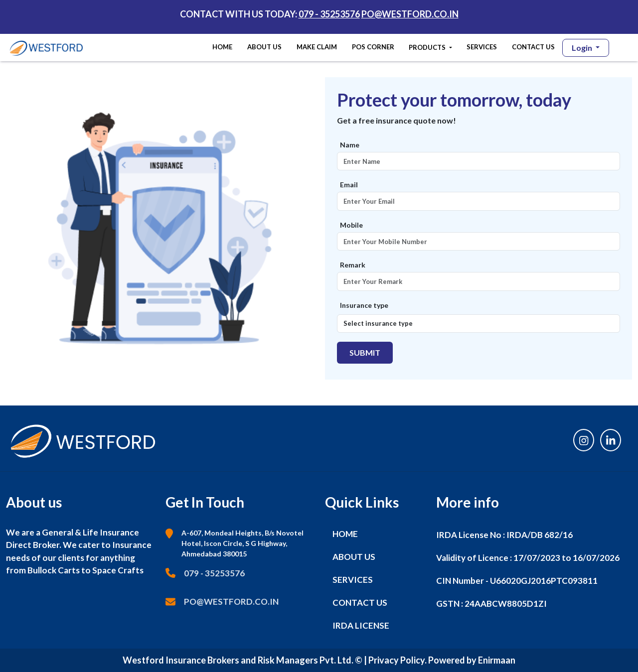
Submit (365, 352)
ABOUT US (264, 47)
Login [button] (583, 48)
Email (349, 185)
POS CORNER (373, 47)
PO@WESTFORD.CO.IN (410, 14)
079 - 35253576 (329, 14)
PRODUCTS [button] (428, 47)
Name (350, 145)
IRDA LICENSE (361, 625)
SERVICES (482, 47)
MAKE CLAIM (317, 47)
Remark (353, 265)
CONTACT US (533, 47)
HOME (224, 46)
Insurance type (364, 305)
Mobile (351, 225)
